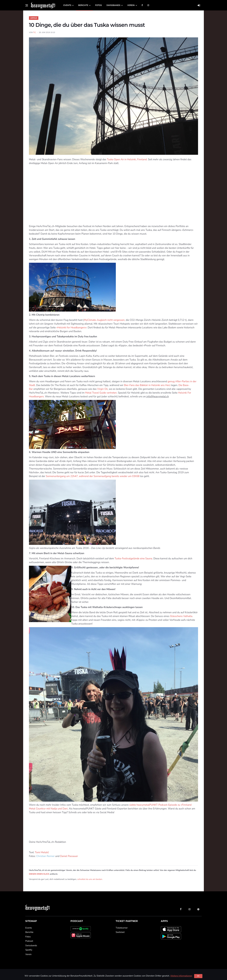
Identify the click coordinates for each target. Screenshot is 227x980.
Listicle (34, 18)
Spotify (29, 950)
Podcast (29, 941)
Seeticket (120, 932)
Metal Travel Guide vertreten (101, 393)
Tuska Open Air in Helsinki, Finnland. (127, 159)
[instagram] (190, 909)
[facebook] (181, 909)
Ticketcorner (122, 928)
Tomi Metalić (42, 852)
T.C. (35, 32)
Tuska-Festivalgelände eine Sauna (133, 559)
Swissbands (113, 5)
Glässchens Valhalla (181, 616)
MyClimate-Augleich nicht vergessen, (105, 320)
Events (67, 5)
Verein (131, 5)
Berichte (83, 5)
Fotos (98, 5)
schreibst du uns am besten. (90, 879)
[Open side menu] (27, 5)
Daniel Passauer (69, 856)
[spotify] (198, 909)
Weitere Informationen (181, 976)
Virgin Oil (102, 389)
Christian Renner (45, 856)
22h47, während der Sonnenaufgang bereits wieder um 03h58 (105, 476)
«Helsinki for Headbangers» (71, 328)
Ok (198, 976)
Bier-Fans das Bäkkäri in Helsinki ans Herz (148, 385)
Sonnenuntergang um (58, 476)
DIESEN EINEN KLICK (39, 874)
